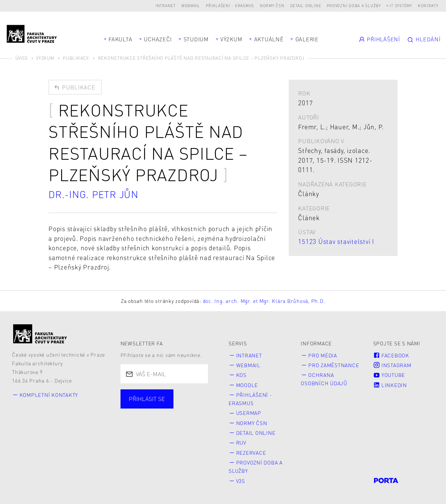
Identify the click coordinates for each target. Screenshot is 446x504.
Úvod (22, 58)
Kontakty (428, 5)
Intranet (166, 5)
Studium (196, 39)
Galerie (307, 39)
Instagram (392, 365)
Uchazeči (158, 39)
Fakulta (120, 39)
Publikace (76, 58)
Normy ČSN (272, 5)
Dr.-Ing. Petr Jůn (93, 194)
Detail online (306, 5)
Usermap (249, 413)
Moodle (247, 385)
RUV (241, 443)
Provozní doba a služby (354, 5)
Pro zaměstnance (334, 365)
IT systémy (401, 5)
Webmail (191, 5)
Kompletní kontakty (49, 395)
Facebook (391, 355)
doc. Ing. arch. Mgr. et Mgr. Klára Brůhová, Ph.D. (264, 301)
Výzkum (231, 39)
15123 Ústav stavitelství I (336, 241)
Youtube (389, 375)
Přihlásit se (147, 399)
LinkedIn (390, 385)
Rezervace (251, 453)
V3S (241, 481)
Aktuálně (269, 39)
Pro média (323, 355)
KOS (241, 375)
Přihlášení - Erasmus (230, 5)
